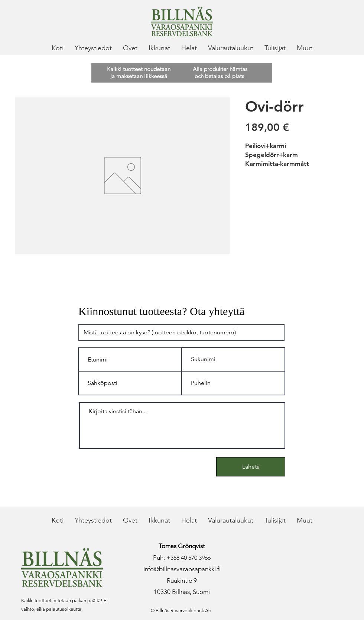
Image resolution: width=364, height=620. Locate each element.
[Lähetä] (251, 467)
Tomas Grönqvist (182, 546)
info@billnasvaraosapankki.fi (182, 569)
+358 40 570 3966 (188, 558)
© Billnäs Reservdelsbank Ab (181, 611)
